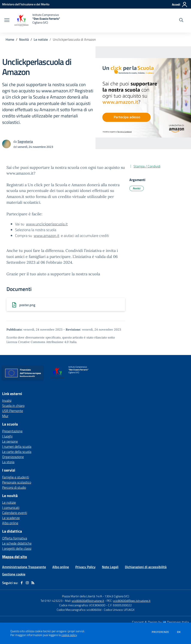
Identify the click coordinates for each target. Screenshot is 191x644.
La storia (8, 462)
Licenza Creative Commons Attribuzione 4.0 (38, 342)
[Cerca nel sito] (181, 21)
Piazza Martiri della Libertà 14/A (82, 596)
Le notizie (41, 39)
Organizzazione (13, 457)
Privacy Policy (85, 567)
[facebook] (22, 583)
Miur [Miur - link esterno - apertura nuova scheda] (5, 416)
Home (10, 39)
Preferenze (160, 632)
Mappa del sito (15, 557)
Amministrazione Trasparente (24, 567)
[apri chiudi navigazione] (7, 21)
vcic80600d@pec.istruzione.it (132, 601)
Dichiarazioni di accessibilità (146, 567)
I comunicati (11, 508)
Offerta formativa (15, 538)
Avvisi (137, 188)
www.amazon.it (46, 236)
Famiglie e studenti (16, 477)
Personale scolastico (17, 482)
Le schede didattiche (17, 543)
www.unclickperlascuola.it (47, 224)
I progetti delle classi (17, 548)
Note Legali (110, 567)
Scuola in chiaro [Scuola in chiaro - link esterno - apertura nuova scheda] (13, 406)
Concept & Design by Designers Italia (160, 622)
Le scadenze (11, 518)
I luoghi (7, 436)
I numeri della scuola (17, 446)
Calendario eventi (15, 513)
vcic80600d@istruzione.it (88, 601)
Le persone (10, 441)
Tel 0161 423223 (52, 601)
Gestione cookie (14, 574)
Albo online (10, 523)
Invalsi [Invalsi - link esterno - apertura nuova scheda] (7, 400)
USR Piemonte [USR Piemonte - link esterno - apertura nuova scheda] (13, 411)
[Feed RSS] (33, 583)
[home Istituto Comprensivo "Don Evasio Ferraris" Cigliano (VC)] (37, 21)
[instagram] (27, 583)
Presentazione (12, 431)
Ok (179, 632)
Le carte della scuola (17, 452)
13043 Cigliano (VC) (117, 596)
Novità (24, 39)
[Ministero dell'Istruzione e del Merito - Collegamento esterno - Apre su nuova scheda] (26, 4)
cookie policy (69, 635)
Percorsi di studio (14, 487)
